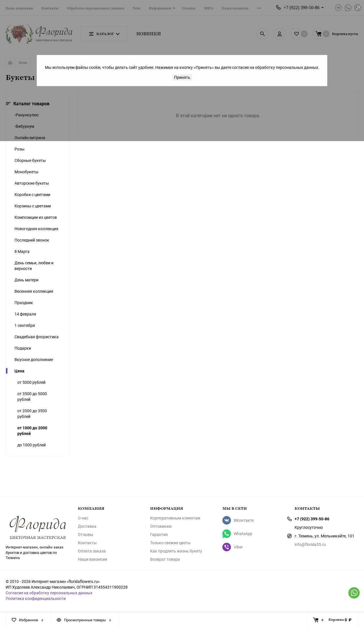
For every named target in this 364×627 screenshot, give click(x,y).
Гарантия (159, 535)
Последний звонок (32, 240)
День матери (26, 280)
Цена (19, 371)
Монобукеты (26, 172)
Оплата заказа (92, 551)
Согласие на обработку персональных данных (49, 593)
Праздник (24, 303)
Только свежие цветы (170, 543)
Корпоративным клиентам (175, 518)
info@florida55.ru (310, 544)
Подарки (23, 348)
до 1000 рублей (32, 445)
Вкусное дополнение (34, 359)
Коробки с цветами (32, 194)
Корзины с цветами (33, 206)
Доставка (87, 526)
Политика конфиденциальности (36, 598)
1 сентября (25, 325)
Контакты (87, 543)
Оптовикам (161, 526)
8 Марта (22, 251)
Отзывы (86, 535)
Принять (182, 77)
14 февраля (25, 314)
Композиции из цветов (36, 217)
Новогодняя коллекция (36, 229)
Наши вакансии (93, 559)
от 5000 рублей (31, 382)
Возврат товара (165, 559)
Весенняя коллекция (34, 291)
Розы (19, 149)
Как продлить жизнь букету (176, 551)
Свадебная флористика (37, 337)
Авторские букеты (32, 183)
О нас (83, 518)
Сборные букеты (30, 160)
